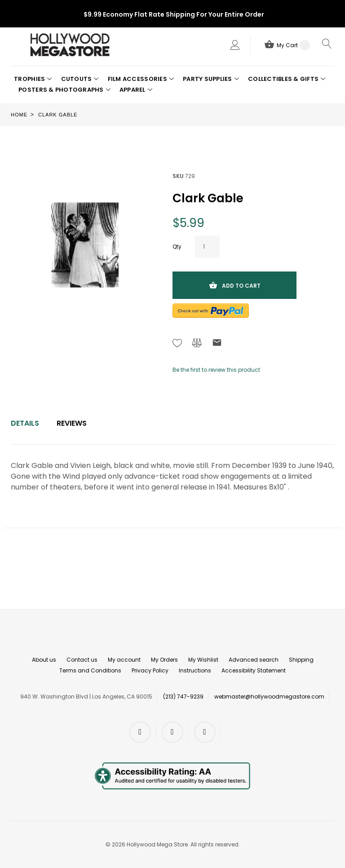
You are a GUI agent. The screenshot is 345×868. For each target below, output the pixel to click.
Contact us (82, 660)
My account (124, 660)
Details (25, 423)
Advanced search (254, 660)
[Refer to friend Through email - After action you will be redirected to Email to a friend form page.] (217, 344)
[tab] (25, 423)
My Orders (164, 660)
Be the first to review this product (216, 370)
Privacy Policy (150, 670)
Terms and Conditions (90, 670)
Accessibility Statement (254, 670)
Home (19, 115)
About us (44, 660)
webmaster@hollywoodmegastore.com (269, 697)
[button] (33, 79)
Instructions (195, 670)
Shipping (301, 660)
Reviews (72, 423)
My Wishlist (203, 660)
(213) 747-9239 (183, 697)
